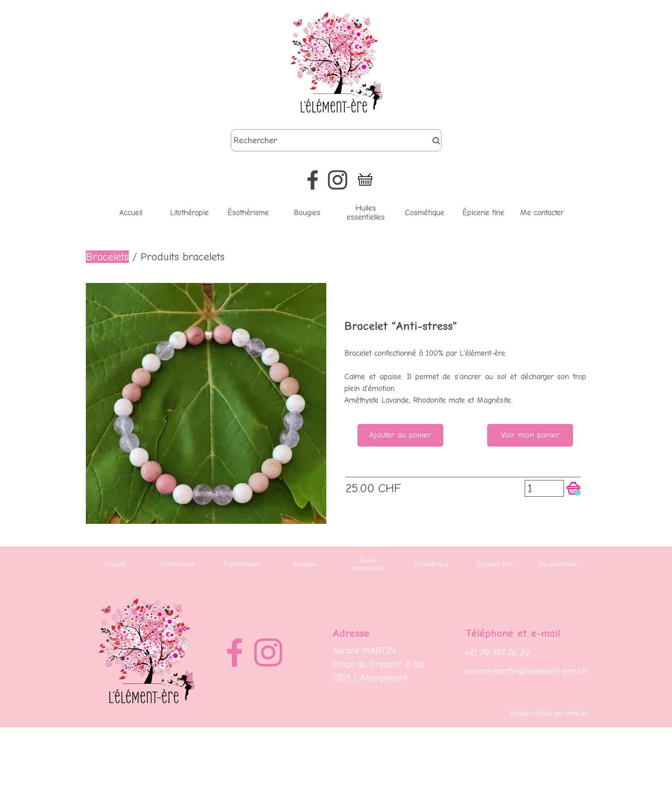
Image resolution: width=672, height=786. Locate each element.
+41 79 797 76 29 (497, 653)
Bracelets (107, 257)
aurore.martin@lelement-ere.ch (526, 671)
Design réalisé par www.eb (550, 713)
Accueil (131, 212)
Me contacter (542, 212)
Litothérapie (189, 212)
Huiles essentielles (366, 212)
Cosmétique (425, 212)
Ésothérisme (248, 212)
